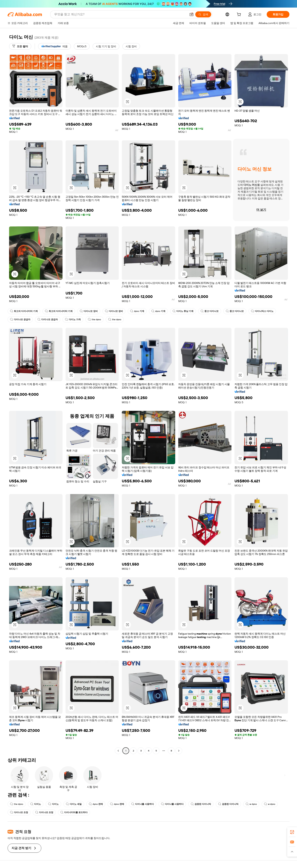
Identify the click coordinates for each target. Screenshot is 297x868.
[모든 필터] (20, 46)
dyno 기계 (137, 311)
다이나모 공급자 (20, 319)
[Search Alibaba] (120, 14)
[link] (292, 832)
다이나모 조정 (19, 812)
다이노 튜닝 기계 (183, 311)
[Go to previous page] (118, 751)
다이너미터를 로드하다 (74, 812)
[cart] (240, 15)
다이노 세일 (74, 804)
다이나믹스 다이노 (262, 311)
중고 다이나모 (210, 311)
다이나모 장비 (89, 311)
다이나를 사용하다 (143, 804)
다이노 (36, 804)
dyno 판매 (96, 804)
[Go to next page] (179, 751)
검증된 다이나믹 (201, 804)
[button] (191, 14)
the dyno (94, 319)
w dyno (251, 804)
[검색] (203, 14)
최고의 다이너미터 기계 (24, 311)
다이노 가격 (73, 319)
